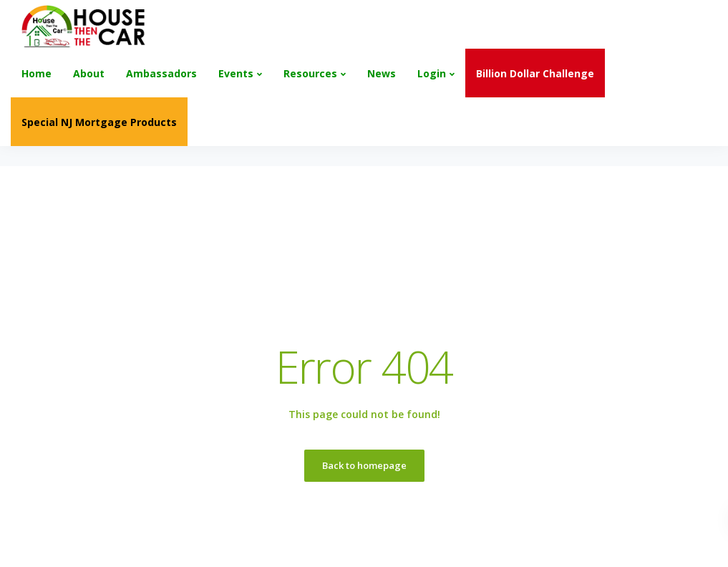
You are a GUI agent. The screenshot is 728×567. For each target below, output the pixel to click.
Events (236, 73)
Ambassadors (161, 73)
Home (37, 73)
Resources (310, 73)
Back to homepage (364, 465)
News (382, 73)
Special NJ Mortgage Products (99, 122)
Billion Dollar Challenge (535, 73)
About (89, 73)
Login (432, 73)
